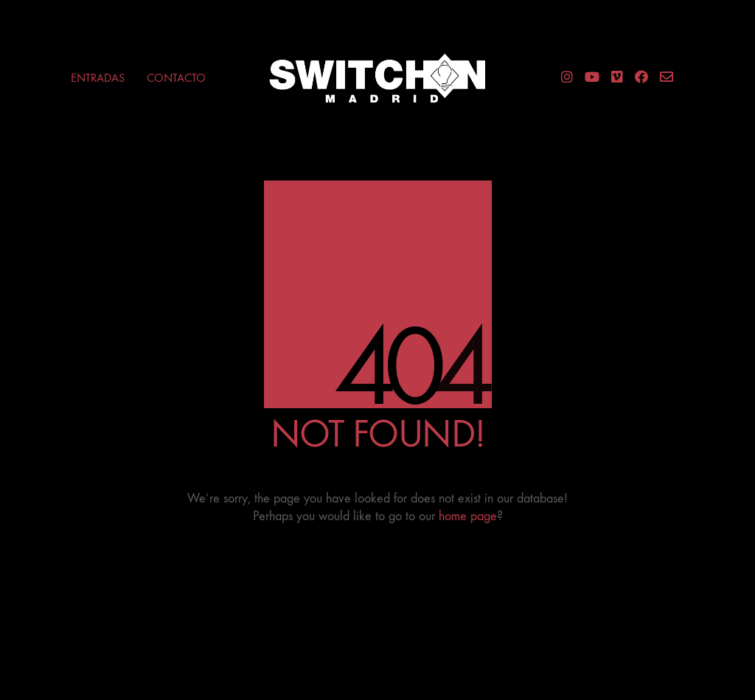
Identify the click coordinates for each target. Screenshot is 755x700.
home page (468, 516)
